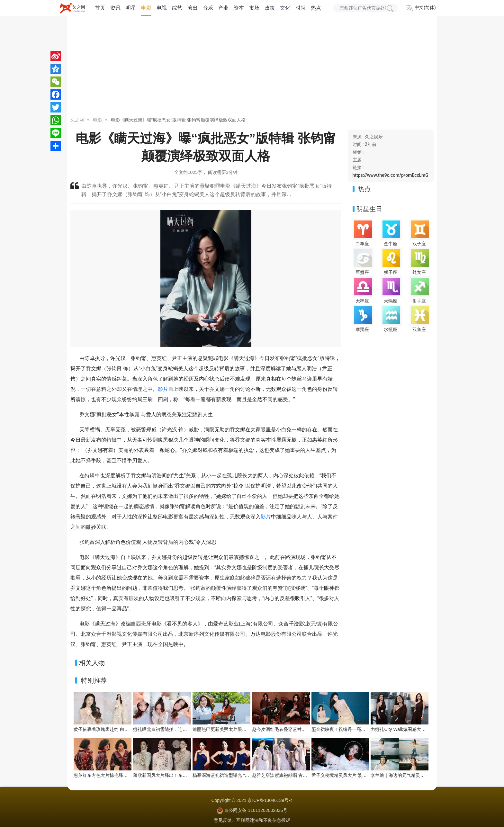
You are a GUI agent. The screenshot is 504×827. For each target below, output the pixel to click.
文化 (285, 8)
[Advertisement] (252, 67)
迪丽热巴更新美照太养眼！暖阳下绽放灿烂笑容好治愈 (247, 729)
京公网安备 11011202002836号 (256, 810)
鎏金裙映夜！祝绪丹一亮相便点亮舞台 (350, 729)
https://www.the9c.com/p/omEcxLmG (391, 175)
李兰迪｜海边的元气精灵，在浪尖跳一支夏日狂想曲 (422, 775)
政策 (270, 8)
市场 (254, 8)
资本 (239, 8)
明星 (131, 8)
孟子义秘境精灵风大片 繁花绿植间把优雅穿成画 (359, 775)
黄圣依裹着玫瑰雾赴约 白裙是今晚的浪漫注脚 (119, 729)
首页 (100, 8)
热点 (316, 8)
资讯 (115, 8)
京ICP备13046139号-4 (270, 800)
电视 (162, 8)
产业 (223, 8)
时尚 (301, 8)
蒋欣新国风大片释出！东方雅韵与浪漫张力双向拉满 (185, 775)
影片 (163, 389)
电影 (146, 8)
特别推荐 (94, 680)
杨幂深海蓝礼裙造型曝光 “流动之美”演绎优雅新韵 (242, 775)
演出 (193, 8)
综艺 (177, 8)
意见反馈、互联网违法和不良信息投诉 (252, 820)
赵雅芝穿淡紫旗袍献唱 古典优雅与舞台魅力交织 (300, 775)
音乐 (208, 8)
